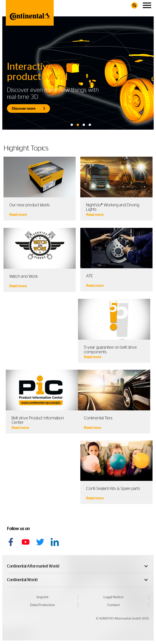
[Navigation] (147, 5)
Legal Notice (113, 597)
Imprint (42, 597)
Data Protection (42, 605)
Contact (113, 605)
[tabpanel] (78, 73)
